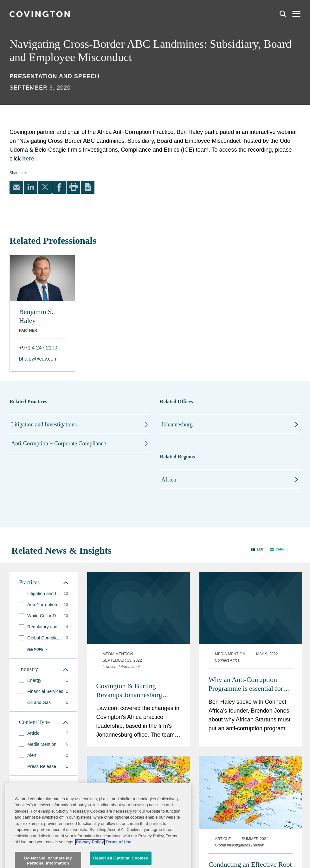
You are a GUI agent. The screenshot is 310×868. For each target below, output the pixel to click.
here (28, 159)
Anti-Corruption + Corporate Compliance (59, 443)
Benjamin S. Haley (36, 316)
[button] (258, 549)
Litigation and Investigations (44, 425)
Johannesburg (177, 425)
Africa (169, 480)
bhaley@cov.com (38, 359)
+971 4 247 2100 (38, 348)
